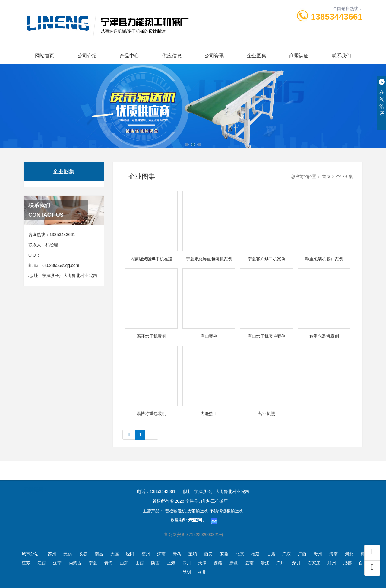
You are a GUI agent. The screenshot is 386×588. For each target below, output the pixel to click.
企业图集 (257, 56)
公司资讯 (214, 56)
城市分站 (30, 554)
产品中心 (129, 56)
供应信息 (172, 56)
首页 (326, 177)
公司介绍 (87, 56)
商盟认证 (299, 56)
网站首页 (45, 56)
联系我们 (341, 56)
